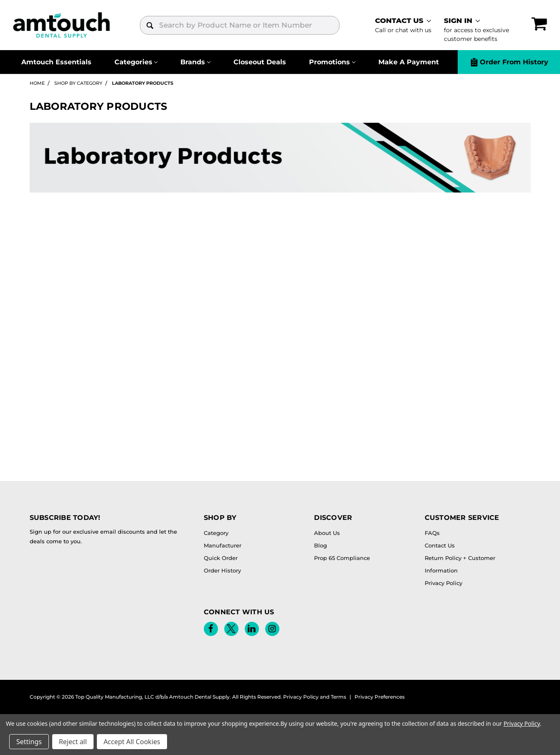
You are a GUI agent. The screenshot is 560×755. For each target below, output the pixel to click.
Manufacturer (223, 545)
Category (216, 533)
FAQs (432, 533)
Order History (222, 570)
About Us (327, 533)
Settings (29, 742)
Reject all (73, 742)
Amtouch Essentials (56, 62)
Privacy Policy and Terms (315, 697)
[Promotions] (332, 62)
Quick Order (221, 558)
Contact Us (440, 545)
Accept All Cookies (132, 742)
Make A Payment (409, 62)
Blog (321, 545)
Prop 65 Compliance (342, 558)
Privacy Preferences (380, 697)
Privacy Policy (443, 583)
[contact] (403, 25)
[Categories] (136, 62)
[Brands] (196, 62)
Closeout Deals (260, 62)
